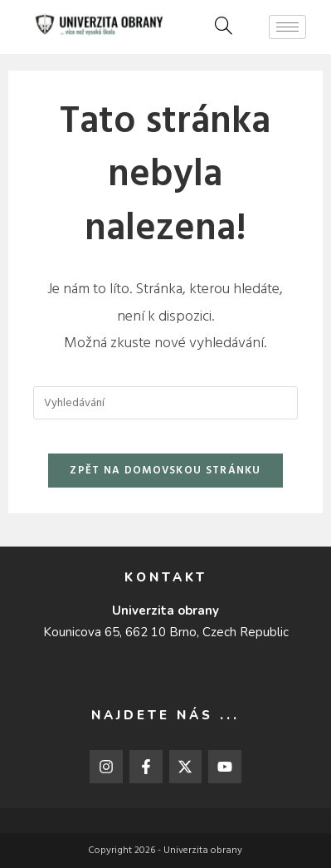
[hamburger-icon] (287, 27)
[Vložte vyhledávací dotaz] (165, 403)
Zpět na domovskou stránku (165, 471)
